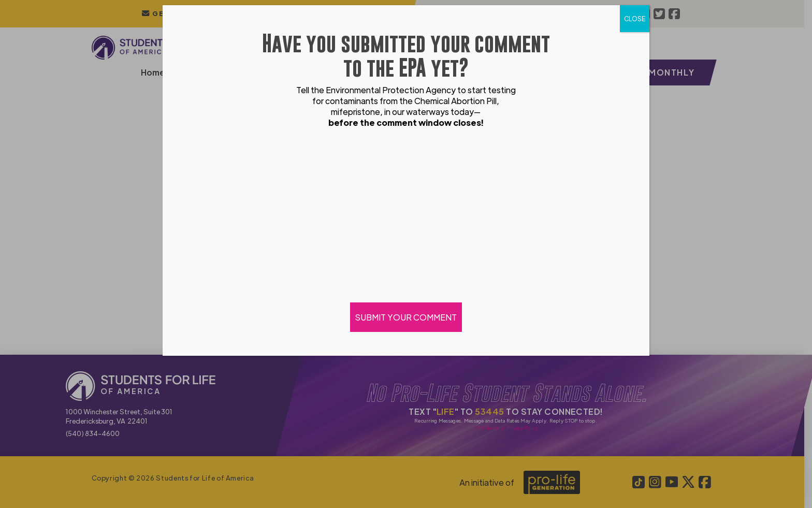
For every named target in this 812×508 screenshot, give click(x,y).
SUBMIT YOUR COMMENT (406, 317)
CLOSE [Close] (635, 19)
